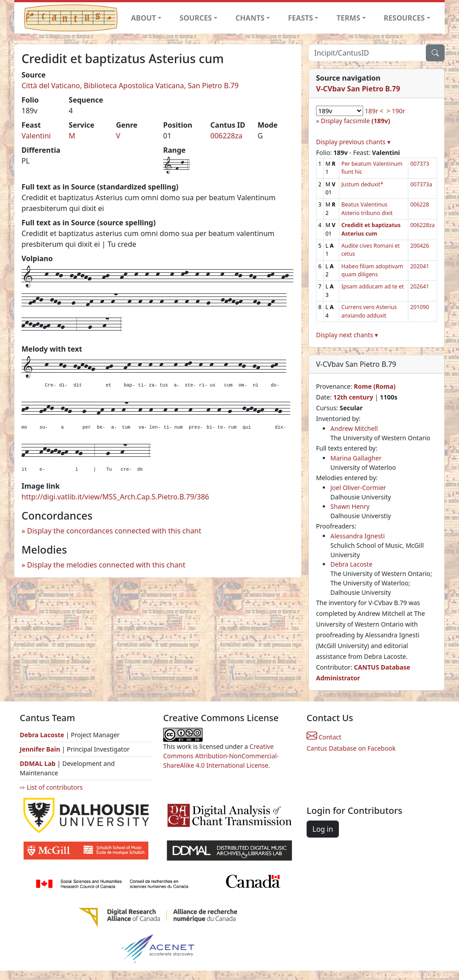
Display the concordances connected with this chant (114, 531)
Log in (323, 829)
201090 (420, 307)
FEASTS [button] (301, 18)
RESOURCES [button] (404, 18)
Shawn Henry (350, 506)
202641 (420, 286)
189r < (374, 111)
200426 (420, 246)
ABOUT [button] (143, 18)
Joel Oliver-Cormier (358, 488)
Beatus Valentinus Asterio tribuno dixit (367, 208)
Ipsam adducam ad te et (372, 286)
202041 (420, 266)
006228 (420, 204)
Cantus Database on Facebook (351, 748)
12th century (353, 397)
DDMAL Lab (38, 763)
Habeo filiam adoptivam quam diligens (372, 270)
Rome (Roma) (375, 386)
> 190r (396, 111)
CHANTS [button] (250, 18)
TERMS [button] (349, 18)
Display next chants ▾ (347, 335)
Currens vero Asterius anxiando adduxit (369, 311)
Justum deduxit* (362, 184)
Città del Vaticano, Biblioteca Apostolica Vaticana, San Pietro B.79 (130, 86)
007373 (420, 164)
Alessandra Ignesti (357, 536)
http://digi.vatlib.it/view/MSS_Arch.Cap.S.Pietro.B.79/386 (115, 497)
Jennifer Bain (41, 749)
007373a (421, 184)
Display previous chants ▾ (353, 142)
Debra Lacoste (351, 564)
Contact (324, 737)
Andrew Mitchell (354, 428)
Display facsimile (355, 121)
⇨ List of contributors (51, 787)
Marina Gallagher (356, 458)
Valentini (36, 136)
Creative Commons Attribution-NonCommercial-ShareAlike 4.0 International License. (221, 756)
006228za (226, 136)
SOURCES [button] (196, 18)
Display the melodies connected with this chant (106, 565)
